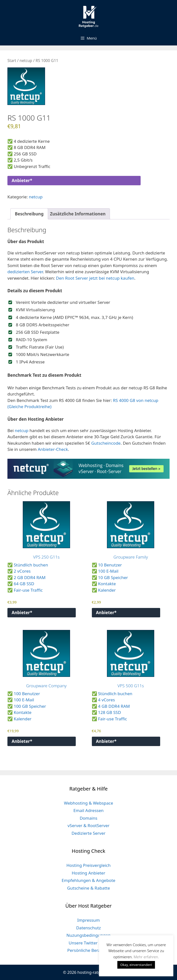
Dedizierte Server (88, 833)
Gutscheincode (106, 443)
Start (12, 61)
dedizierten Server (25, 272)
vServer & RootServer (89, 825)
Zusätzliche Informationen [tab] (78, 214)
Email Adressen (88, 810)
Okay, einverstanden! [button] (136, 965)
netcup (26, 61)
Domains (88, 818)
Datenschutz (89, 928)
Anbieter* (22, 180)
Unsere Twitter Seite (88, 943)
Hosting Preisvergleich (88, 865)
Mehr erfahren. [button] (146, 957)
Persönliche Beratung (89, 950)
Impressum (88, 920)
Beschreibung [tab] (29, 214)
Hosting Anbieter (88, 873)
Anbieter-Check (53, 449)
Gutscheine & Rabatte (88, 888)
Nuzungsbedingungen (88, 935)
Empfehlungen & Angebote (88, 880)
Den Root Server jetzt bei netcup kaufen (95, 278)
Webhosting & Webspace (88, 803)
